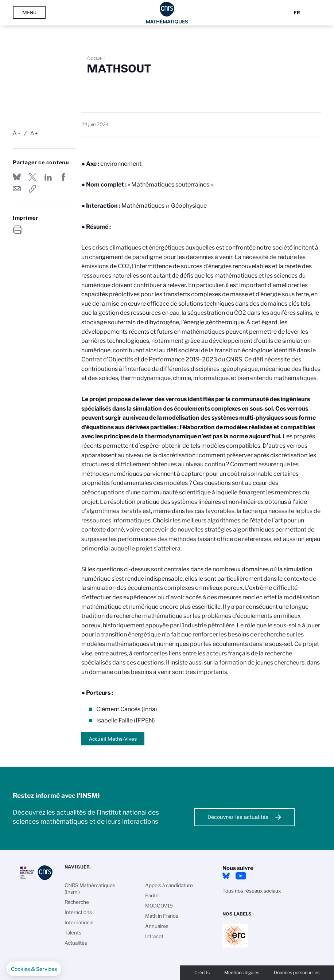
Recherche (77, 902)
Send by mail (17, 189)
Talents (73, 933)
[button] (34, 969)
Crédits (202, 973)
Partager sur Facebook (63, 177)
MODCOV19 (159, 906)
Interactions (78, 912)
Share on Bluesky (17, 177)
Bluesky (226, 876)
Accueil (96, 58)
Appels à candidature (169, 885)
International (79, 922)
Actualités (76, 943)
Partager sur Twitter (32, 177)
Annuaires (157, 926)
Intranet (154, 936)
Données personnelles (297, 973)
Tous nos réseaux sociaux (252, 891)
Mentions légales (242, 973)
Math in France (162, 916)
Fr (297, 13)
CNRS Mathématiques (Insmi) (90, 889)
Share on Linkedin (48, 177)
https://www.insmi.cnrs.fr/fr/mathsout (32, 189)
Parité (152, 895)
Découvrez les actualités (238, 817)
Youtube (241, 876)
